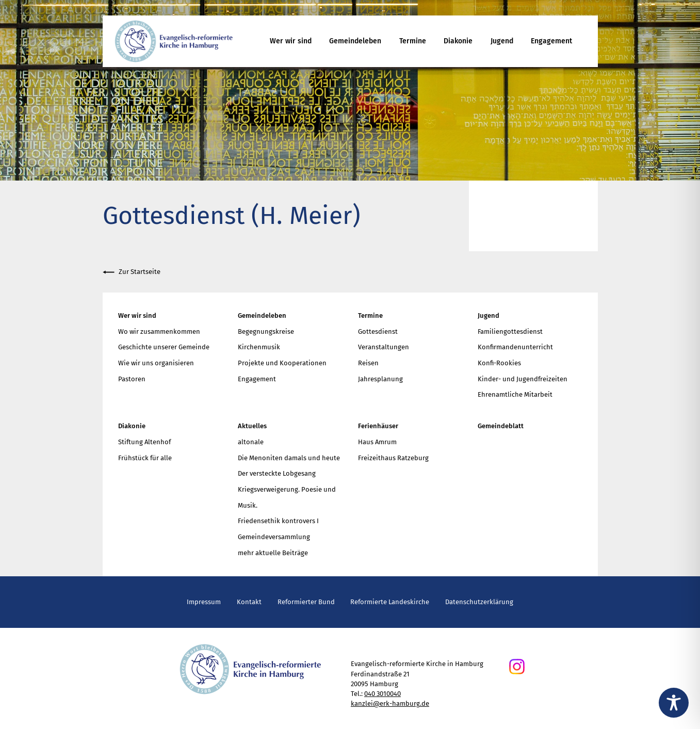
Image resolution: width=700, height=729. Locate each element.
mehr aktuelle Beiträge (273, 553)
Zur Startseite (132, 272)
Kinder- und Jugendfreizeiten (523, 379)
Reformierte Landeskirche (390, 602)
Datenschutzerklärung (479, 602)
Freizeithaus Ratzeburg (393, 458)
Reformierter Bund (306, 602)
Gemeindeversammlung (274, 537)
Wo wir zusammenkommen (159, 331)
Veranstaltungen (384, 347)
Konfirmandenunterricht (515, 347)
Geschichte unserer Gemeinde (164, 347)
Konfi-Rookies (499, 363)
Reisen (368, 363)
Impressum (204, 602)
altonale (251, 442)
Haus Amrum (377, 442)
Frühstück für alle (145, 458)
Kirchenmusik (259, 347)
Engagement (551, 41)
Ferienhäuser (378, 426)
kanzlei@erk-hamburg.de (390, 703)
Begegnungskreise (266, 331)
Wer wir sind (291, 41)
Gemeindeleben (355, 41)
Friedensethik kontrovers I (278, 521)
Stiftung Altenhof (144, 442)
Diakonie (458, 41)
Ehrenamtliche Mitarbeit (515, 394)
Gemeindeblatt (501, 426)
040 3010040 (382, 694)
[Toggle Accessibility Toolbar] (674, 703)
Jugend (502, 41)
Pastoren (132, 379)
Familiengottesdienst (510, 331)
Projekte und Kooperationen (282, 363)
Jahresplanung (380, 379)
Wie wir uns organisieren (156, 363)
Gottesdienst (378, 331)
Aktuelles (252, 426)
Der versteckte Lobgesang (277, 473)
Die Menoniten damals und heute (289, 458)
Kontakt (249, 602)
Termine (413, 41)
